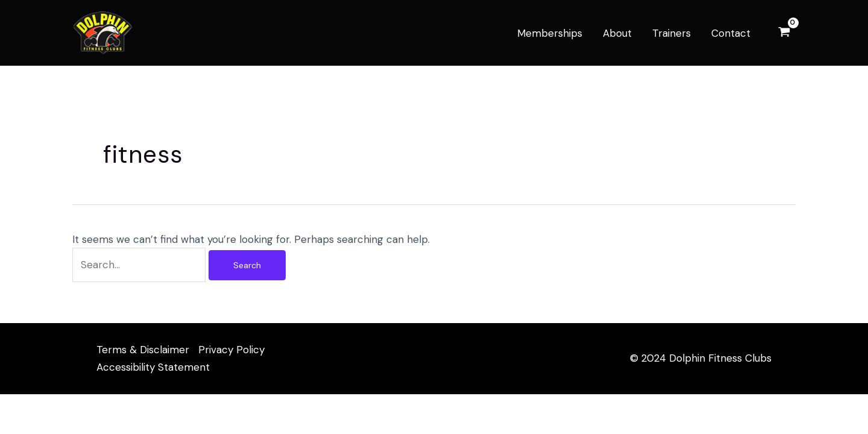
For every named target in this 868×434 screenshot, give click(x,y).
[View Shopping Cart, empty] (784, 33)
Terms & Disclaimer (143, 350)
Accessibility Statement (153, 367)
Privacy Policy (231, 350)
